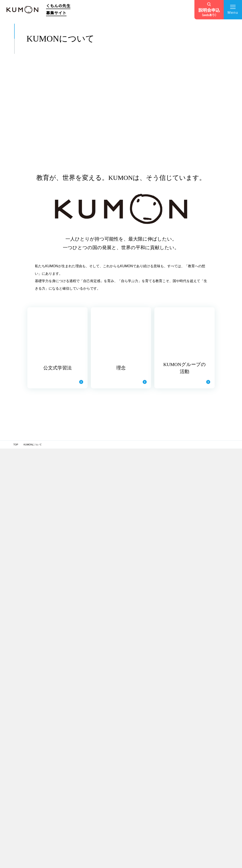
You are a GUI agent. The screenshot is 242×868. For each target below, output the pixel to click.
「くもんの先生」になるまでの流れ (153, 737)
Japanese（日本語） (203, 730)
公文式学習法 (74, 721)
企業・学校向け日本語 (208, 772)
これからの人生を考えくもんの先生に (114, 713)
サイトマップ (66, 851)
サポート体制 (149, 704)
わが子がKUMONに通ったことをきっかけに (115, 768)
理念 (69, 726)
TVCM (145, 798)
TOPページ (74, 704)
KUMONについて (77, 714)
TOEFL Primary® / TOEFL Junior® (210, 754)
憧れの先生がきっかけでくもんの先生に (115, 731)
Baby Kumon (199, 715)
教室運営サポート (150, 716)
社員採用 (197, 793)
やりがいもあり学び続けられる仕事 (115, 795)
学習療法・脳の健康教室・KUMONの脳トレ (206, 742)
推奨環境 (88, 851)
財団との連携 (199, 788)
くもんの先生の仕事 (79, 740)
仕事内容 (72, 747)
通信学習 (197, 735)
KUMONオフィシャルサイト (207, 709)
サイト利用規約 (111, 851)
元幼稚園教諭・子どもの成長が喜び (113, 822)
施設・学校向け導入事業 (209, 766)
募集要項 (72, 761)
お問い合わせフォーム (154, 808)
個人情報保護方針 (39, 851)
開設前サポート (149, 711)
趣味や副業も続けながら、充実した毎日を (116, 722)
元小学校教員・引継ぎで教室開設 (112, 758)
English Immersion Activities (208, 778)
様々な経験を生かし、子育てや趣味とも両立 (114, 740)
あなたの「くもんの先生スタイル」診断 (153, 757)
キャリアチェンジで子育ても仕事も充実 (113, 813)
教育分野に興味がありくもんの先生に (114, 804)
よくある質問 (149, 788)
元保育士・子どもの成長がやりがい (115, 749)
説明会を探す (149, 779)
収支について (74, 752)
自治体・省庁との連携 (204, 783)
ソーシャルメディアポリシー (145, 851)
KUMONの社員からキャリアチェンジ (112, 777)
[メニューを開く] (233, 10)
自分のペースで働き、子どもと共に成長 (114, 831)
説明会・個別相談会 (151, 745)
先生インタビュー (113, 704)
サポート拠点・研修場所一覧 (149, 723)
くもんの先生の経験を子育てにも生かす (114, 786)
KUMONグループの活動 (79, 731)
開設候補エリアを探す (154, 769)
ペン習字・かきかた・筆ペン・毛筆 (211, 720)
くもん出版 (198, 749)
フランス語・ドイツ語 (204, 725)
